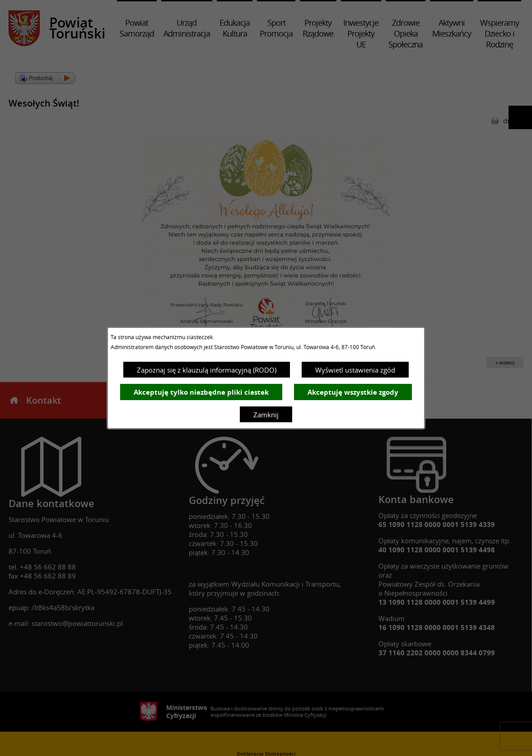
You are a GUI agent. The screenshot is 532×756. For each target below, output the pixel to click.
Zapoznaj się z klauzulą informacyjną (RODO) (207, 370)
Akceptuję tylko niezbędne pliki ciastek (201, 392)
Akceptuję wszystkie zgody (353, 392)
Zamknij (266, 415)
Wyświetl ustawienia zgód (355, 370)
